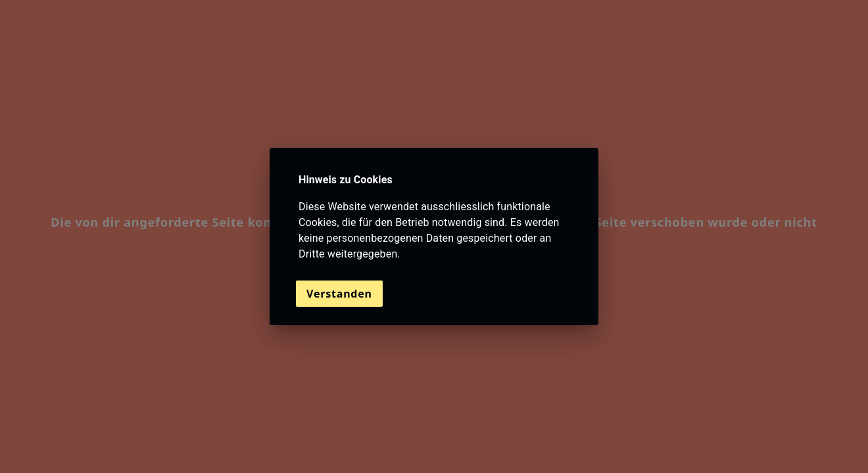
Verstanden (339, 294)
